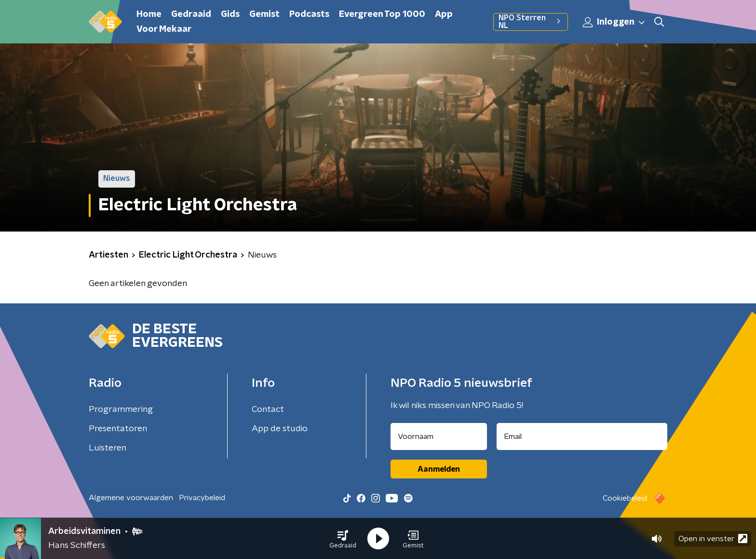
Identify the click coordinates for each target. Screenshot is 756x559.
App (444, 14)
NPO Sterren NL (531, 22)
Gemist (264, 14)
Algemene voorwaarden (131, 498)
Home (149, 14)
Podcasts (309, 14)
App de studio (280, 429)
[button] (343, 539)
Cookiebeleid (625, 498)
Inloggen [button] (614, 22)
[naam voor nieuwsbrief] (439, 436)
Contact (268, 409)
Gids (230, 14)
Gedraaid (191, 14)
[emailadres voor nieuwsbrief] (582, 436)
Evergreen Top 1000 (382, 14)
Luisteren (108, 448)
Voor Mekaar (164, 29)
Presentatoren (118, 429)
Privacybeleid (202, 498)
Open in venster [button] (713, 539)
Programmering (121, 409)
